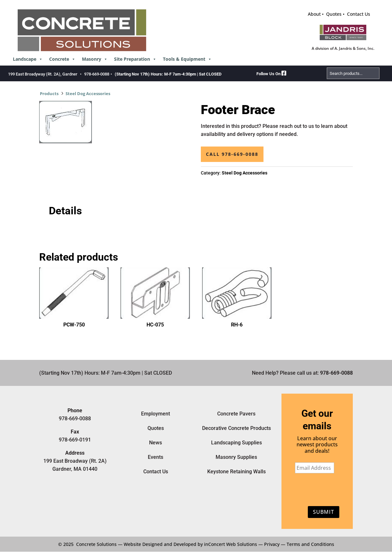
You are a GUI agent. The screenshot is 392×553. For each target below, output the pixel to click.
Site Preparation (135, 59)
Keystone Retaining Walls (236, 472)
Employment (156, 414)
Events (156, 457)
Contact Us (359, 14)
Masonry (95, 59)
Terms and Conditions (310, 544)
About (314, 14)
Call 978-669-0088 (232, 154)
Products (49, 94)
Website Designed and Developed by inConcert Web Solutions (190, 544)
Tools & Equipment (187, 59)
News (156, 443)
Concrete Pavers (236, 414)
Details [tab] (65, 211)
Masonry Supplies (236, 457)
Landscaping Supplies (236, 443)
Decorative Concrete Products (236, 428)
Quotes (334, 14)
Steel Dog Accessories (88, 94)
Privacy (272, 544)
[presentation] (315, 491)
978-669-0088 (97, 74)
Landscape (28, 59)
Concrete (62, 59)
